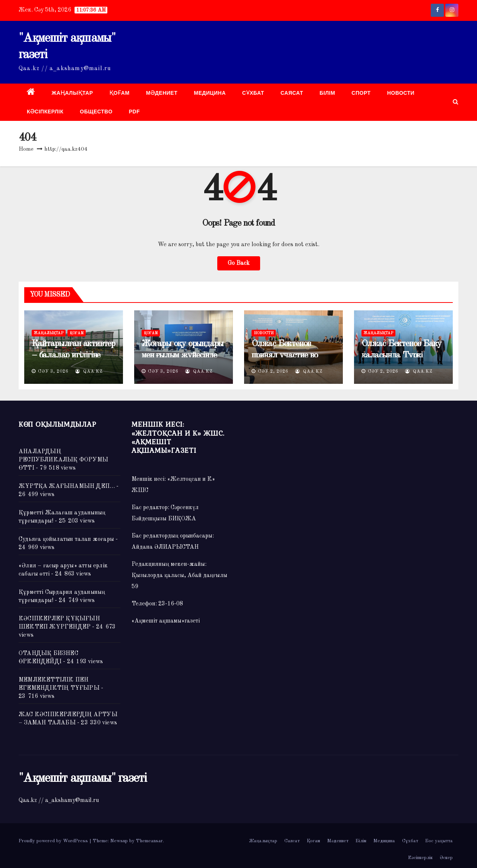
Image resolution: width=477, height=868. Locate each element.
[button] (456, 102)
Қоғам (120, 93)
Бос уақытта (439, 841)
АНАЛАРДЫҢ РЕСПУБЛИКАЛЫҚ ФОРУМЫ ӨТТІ (63, 460)
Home (26, 149)
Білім (328, 93)
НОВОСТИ (401, 93)
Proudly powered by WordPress (54, 841)
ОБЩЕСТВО (96, 112)
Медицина (210, 93)
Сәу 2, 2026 (273, 372)
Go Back (239, 263)
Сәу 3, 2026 (53, 372)
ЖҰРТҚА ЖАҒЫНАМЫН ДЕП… (67, 486)
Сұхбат (253, 93)
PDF (135, 112)
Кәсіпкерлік (45, 112)
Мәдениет (162, 93)
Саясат (292, 93)
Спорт (361, 93)
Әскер (446, 858)
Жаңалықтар (72, 93)
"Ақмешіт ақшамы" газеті (83, 778)
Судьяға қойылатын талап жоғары (66, 539)
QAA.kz (89, 372)
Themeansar (149, 841)
